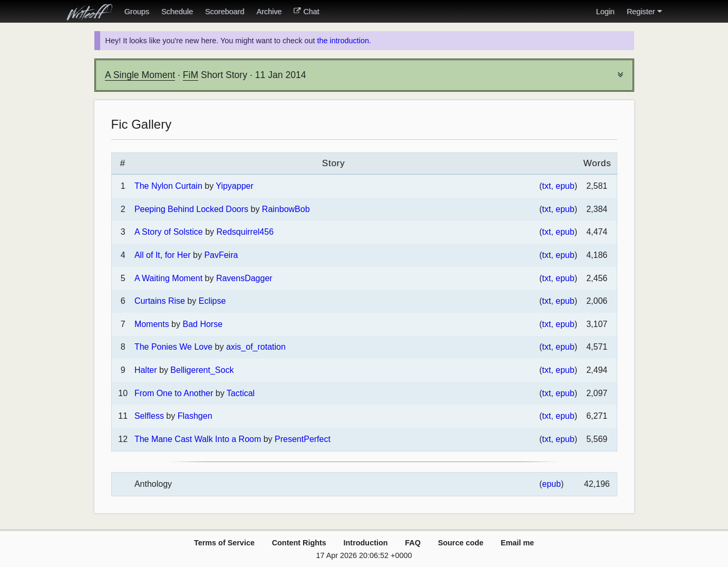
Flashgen (195, 416)
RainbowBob (286, 209)
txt (546, 186)
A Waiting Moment (168, 278)
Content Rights (299, 543)
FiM (191, 75)
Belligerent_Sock (202, 370)
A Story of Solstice (169, 232)
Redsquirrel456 (245, 232)
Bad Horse (202, 324)
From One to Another (174, 393)
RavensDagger (244, 278)
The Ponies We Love (173, 347)
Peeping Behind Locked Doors (191, 209)
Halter (146, 370)
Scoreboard (225, 12)
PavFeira (221, 255)
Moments (152, 324)
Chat (306, 12)
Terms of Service (224, 543)
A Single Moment (140, 75)
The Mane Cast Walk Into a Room (198, 439)
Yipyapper (234, 186)
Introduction (366, 543)
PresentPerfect (303, 439)
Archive (269, 12)
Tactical (241, 393)
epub (565, 186)
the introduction (343, 41)
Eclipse (212, 301)
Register (644, 12)
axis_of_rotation (256, 347)
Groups (137, 12)
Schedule (177, 12)
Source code (461, 543)
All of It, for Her (163, 255)
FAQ (413, 543)
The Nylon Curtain (168, 186)
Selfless (149, 416)
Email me (517, 543)
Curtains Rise (160, 301)
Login (605, 12)
